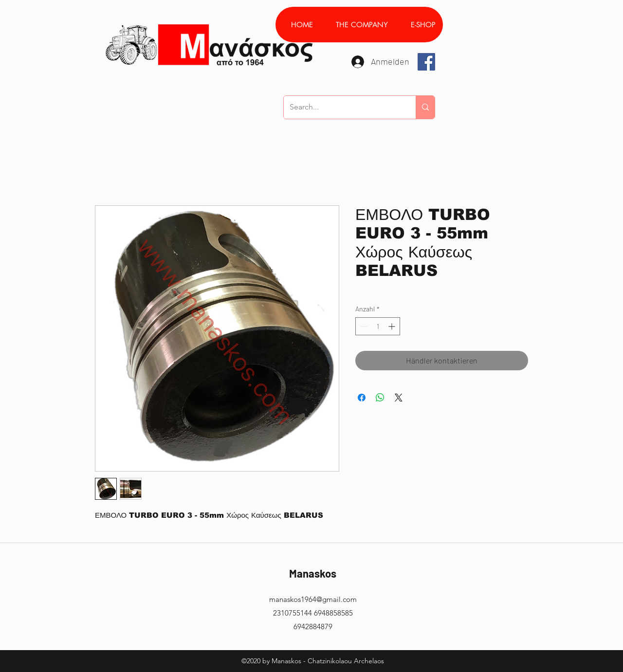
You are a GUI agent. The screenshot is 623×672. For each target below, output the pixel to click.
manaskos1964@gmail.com (313, 599)
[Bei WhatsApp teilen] (380, 398)
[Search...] (342, 107)
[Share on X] (399, 398)
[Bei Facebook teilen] (362, 398)
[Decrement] (363, 326)
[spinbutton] (378, 326)
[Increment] (393, 326)
